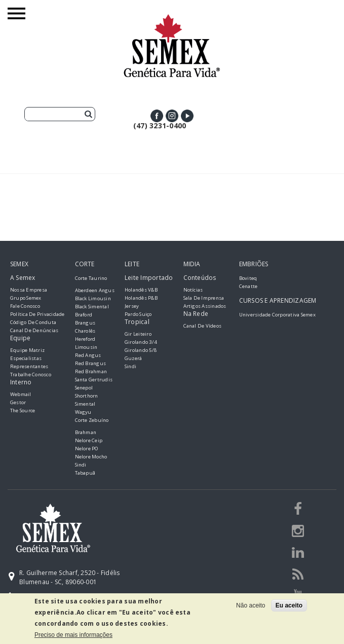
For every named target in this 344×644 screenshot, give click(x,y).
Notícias (193, 290)
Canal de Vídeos (203, 326)
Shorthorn (87, 396)
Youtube (187, 116)
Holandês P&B (141, 298)
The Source (23, 410)
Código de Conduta (33, 322)
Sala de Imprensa (204, 298)
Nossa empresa (29, 290)
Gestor (18, 402)
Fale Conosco (25, 306)
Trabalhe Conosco (31, 374)
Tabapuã (85, 473)
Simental (85, 404)
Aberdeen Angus (95, 290)
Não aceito (251, 605)
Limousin (86, 347)
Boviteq (248, 278)
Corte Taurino (91, 278)
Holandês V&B (141, 290)
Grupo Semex (26, 298)
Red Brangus (91, 363)
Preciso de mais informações (73, 635)
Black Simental (92, 307)
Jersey (132, 306)
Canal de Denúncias (34, 330)
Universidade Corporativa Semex (277, 315)
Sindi (81, 465)
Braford (84, 315)
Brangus (85, 323)
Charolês (85, 331)
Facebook (157, 116)
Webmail (21, 394)
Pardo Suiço (138, 314)
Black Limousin (93, 298)
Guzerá (133, 358)
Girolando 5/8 (141, 350)
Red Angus (88, 355)
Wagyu (83, 412)
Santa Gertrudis (94, 380)
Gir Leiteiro (138, 334)
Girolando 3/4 (141, 342)
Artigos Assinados (205, 306)
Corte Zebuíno (92, 420)
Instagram (172, 116)
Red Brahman (91, 371)
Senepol (84, 388)
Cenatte (249, 286)
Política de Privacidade (37, 314)
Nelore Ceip (89, 440)
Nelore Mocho (91, 457)
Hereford (85, 339)
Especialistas (26, 358)
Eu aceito (289, 605)
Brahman (86, 432)
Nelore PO (87, 449)
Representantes (29, 366)
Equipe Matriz (27, 350)
